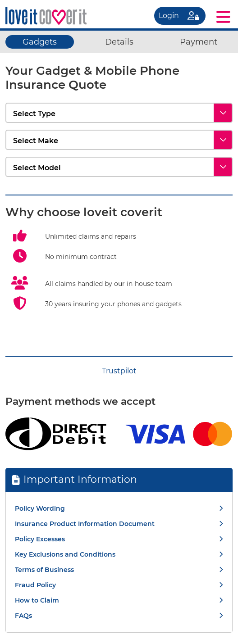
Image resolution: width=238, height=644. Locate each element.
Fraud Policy (35, 585)
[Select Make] (119, 140)
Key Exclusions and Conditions (65, 554)
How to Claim (37, 600)
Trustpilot (119, 371)
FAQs (23, 616)
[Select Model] (119, 167)
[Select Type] (119, 113)
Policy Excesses (40, 539)
